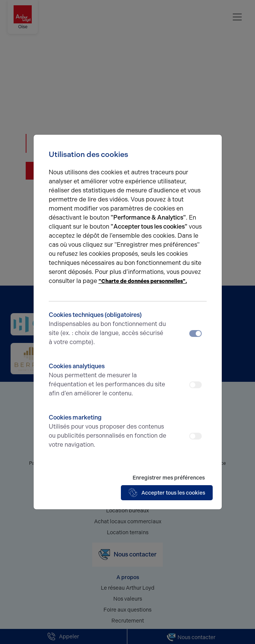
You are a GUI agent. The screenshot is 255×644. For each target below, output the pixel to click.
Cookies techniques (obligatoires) (108, 329)
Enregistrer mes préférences (169, 478)
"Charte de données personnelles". (143, 281)
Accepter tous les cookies (167, 493)
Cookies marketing (108, 432)
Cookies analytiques (108, 380)
